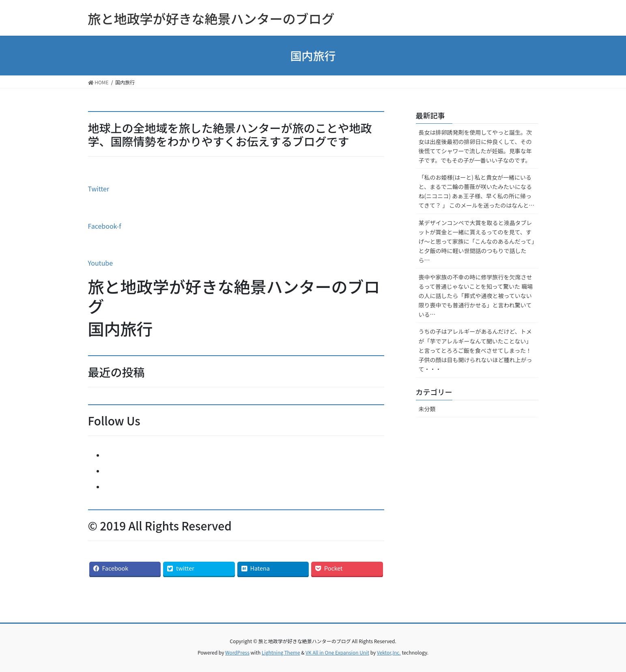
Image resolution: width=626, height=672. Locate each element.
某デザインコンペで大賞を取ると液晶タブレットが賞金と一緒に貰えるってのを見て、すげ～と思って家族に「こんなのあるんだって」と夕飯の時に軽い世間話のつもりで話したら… (477, 241)
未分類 (427, 409)
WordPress (237, 652)
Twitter (99, 189)
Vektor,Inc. (389, 652)
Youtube (101, 263)
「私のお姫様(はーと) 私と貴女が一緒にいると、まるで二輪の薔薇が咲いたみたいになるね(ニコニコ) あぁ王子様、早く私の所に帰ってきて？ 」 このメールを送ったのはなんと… (477, 191)
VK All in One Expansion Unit (337, 652)
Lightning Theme (281, 652)
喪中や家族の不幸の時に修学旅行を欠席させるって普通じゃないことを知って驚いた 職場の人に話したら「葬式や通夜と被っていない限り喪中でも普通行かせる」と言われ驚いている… (476, 296)
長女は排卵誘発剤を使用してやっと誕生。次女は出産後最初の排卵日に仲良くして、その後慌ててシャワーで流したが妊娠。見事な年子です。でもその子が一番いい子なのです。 (475, 146)
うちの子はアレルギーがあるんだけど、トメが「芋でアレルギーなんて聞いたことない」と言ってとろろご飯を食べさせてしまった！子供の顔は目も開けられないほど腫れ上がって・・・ (475, 350)
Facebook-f (105, 226)
